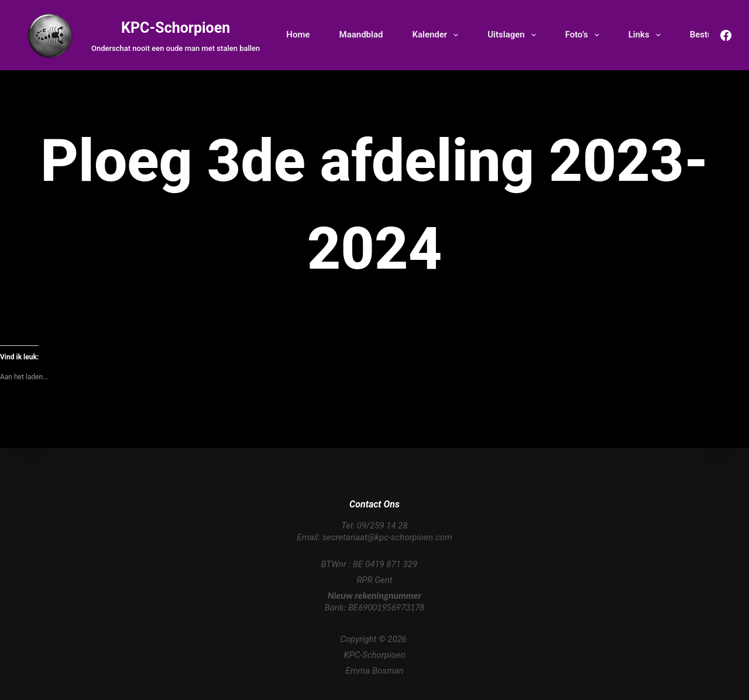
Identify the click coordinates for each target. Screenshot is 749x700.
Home (298, 35)
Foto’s (585, 35)
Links (647, 35)
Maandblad (361, 35)
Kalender (437, 35)
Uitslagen (514, 35)
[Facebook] (726, 35)
